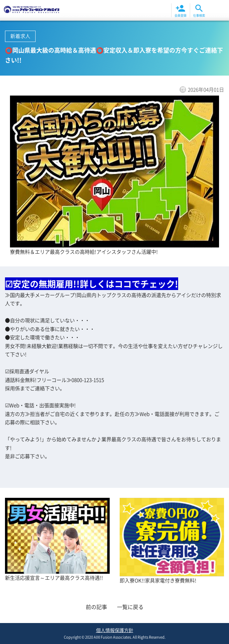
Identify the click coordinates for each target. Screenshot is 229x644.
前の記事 (96, 607)
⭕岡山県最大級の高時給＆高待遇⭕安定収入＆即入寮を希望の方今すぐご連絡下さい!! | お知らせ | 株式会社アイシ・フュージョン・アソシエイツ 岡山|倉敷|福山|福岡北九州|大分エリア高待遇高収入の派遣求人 (32, 10)
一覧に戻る (130, 607)
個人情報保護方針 (115, 630)
